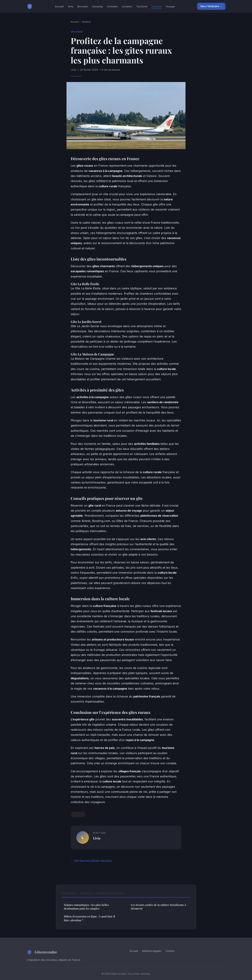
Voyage (170, 6)
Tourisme (142, 6)
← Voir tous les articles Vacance (91, 861)
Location (127, 6)
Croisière (112, 6)
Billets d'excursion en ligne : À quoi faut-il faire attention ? (90, 918)
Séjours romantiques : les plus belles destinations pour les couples (86, 907)
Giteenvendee (42, 952)
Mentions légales (152, 951)
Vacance (157, 6)
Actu (71, 6)
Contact (170, 951)
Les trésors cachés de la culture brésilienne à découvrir (158, 907)
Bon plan (83, 6)
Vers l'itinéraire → (211, 6)
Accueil (59, 6)
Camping (97, 6)
